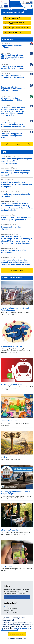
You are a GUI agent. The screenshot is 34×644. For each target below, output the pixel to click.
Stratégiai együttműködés (11, 346)
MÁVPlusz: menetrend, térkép (17, 23)
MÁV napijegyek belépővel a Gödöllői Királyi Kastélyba (16, 493)
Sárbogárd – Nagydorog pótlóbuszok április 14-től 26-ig (13, 77)
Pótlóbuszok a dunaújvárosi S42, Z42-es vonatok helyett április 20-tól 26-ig (12, 57)
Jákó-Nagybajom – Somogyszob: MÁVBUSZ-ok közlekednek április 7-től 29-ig (13, 124)
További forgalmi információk (17, 144)
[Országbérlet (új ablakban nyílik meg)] (20, 32)
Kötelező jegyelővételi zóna (12, 384)
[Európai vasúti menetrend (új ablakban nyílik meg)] (20, 28)
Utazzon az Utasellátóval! (11, 530)
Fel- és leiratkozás (14, 597)
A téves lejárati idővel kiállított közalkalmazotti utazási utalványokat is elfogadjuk (16, 184)
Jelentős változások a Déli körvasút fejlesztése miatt (15, 309)
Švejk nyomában (7, 457)
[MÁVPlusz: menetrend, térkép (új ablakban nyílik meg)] (20, 23)
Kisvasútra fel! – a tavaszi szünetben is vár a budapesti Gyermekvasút (17, 218)
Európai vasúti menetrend (18, 28)
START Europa (7, 566)
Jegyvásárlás (14, 18)
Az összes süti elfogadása (17, 635)
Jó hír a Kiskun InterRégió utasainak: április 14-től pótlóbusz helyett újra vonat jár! (16, 173)
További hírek (17, 270)
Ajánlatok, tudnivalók (13, 278)
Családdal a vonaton (9, 421)
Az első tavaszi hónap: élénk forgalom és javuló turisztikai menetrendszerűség (16, 161)
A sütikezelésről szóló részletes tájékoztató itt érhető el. (17, 630)
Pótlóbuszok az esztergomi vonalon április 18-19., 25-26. (12, 67)
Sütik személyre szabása (18, 640)
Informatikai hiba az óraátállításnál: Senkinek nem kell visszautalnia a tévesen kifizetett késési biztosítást (16, 262)
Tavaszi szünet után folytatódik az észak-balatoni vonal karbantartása (13, 89)
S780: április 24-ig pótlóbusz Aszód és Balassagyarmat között (12, 136)
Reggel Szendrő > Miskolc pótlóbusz (11, 47)
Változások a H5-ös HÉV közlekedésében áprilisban (12, 99)
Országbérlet (14, 32)
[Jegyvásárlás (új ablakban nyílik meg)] (20, 18)
